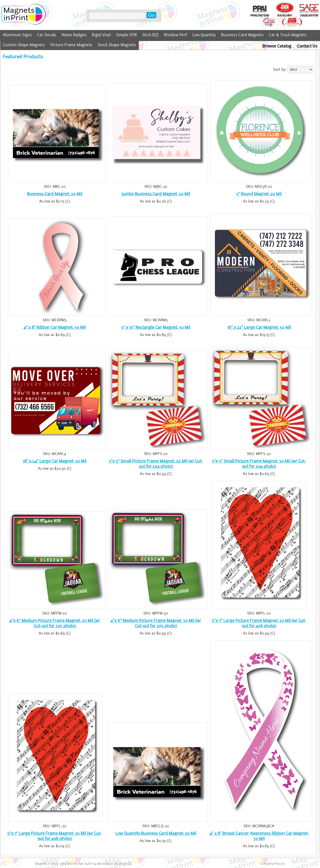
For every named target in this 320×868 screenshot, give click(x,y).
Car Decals (47, 35)
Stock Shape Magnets (117, 45)
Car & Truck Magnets (288, 35)
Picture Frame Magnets (71, 45)
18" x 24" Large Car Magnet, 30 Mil (55, 461)
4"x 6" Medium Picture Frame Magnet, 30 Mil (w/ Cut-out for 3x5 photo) (156, 623)
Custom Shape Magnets (24, 45)
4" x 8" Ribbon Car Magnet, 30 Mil (55, 327)
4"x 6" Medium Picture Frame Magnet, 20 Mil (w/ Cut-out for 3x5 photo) (55, 623)
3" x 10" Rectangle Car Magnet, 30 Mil (156, 327)
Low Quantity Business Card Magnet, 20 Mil (156, 833)
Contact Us (307, 46)
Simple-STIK (127, 35)
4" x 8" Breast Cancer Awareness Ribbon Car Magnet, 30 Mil (259, 836)
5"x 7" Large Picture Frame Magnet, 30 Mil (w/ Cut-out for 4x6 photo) (55, 836)
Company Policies (273, 864)
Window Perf (175, 35)
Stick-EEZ (150, 35)
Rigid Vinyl (101, 35)
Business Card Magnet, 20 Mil (55, 194)
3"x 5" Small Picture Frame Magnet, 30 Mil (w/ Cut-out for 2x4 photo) (259, 464)
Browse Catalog (277, 46)
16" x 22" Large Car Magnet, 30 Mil (259, 327)
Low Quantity (204, 35)
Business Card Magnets (242, 35)
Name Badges (74, 35)
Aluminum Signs (17, 35)
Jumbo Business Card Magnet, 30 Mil (156, 194)
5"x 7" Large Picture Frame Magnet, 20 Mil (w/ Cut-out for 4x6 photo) (259, 623)
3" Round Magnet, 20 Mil (259, 194)
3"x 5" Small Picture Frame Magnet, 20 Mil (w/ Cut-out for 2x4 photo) (156, 464)
